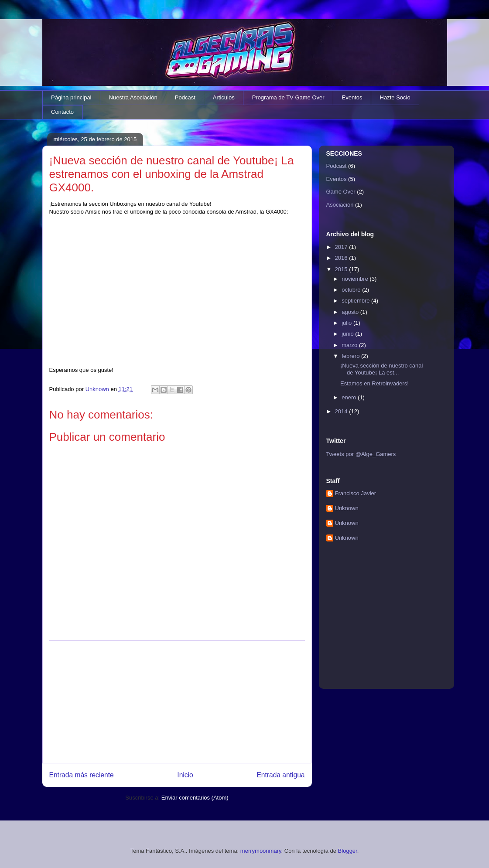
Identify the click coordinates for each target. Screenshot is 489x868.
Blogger (348, 851)
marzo (350, 345)
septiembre (356, 301)
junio (348, 334)
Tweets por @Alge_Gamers (361, 454)
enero (350, 397)
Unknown (347, 508)
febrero (351, 356)
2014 (342, 411)
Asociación (340, 205)
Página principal (71, 97)
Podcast (185, 97)
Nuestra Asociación (133, 97)
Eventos (352, 97)
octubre (352, 290)
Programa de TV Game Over (288, 97)
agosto (351, 312)
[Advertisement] (177, 702)
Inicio (185, 775)
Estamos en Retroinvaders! (374, 383)
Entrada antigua (280, 775)
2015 (342, 269)
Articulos (224, 97)
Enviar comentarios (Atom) (195, 798)
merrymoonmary (261, 851)
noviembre (356, 279)
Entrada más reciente (82, 775)
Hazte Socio (395, 97)
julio (347, 323)
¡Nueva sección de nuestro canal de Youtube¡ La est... (381, 369)
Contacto (62, 112)
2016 (342, 258)
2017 (342, 247)
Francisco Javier (356, 493)
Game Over (341, 192)
